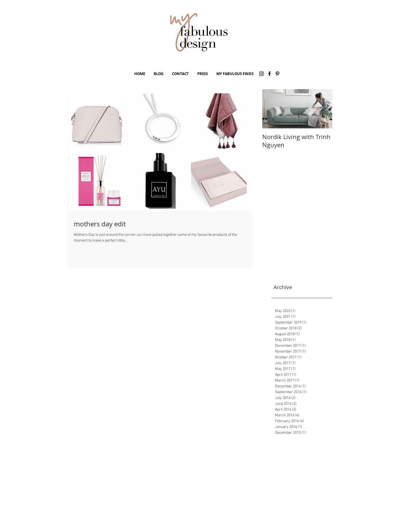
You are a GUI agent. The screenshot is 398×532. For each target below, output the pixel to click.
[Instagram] (261, 74)
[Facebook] (269, 74)
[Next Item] (323, 109)
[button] (158, 74)
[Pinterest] (277, 74)
